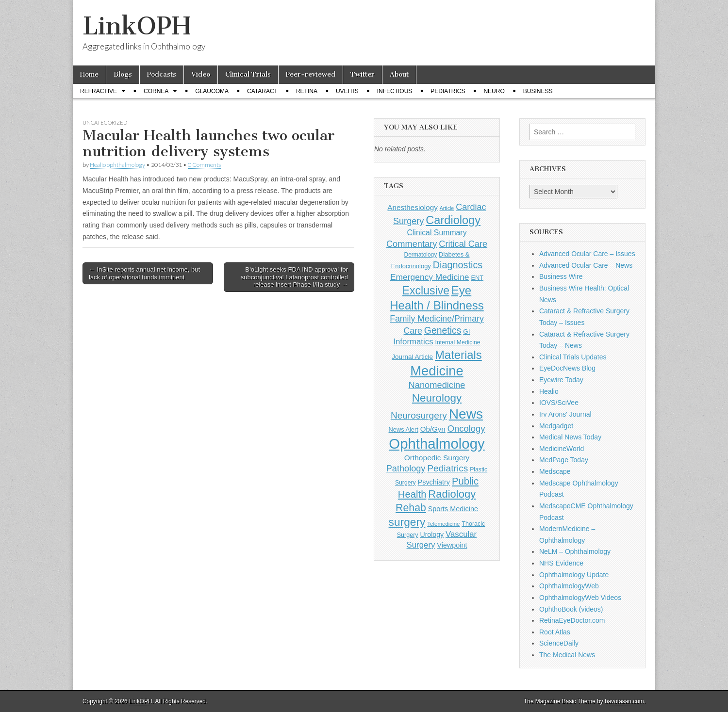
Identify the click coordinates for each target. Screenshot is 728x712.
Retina (307, 91)
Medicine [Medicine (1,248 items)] (437, 371)
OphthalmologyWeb (569, 586)
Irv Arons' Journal (565, 414)
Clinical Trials (248, 74)
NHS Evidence (561, 563)
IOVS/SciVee (559, 403)
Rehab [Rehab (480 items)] (411, 508)
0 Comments (204, 165)
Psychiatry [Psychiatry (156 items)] (434, 482)
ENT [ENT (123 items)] (477, 278)
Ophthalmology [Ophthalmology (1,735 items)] (437, 444)
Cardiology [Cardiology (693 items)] (453, 220)
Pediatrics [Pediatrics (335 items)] (447, 468)
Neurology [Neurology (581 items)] (437, 398)
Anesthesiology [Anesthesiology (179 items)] (412, 207)
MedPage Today (564, 460)
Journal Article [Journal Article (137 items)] (412, 357)
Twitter (363, 74)
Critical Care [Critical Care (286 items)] (463, 244)
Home (89, 74)
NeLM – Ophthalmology (575, 551)
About (399, 74)
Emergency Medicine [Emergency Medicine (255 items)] (430, 277)
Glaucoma (212, 91)
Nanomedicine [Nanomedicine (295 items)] (437, 385)
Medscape (555, 471)
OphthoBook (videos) (571, 609)
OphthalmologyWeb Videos (580, 598)
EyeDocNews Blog (567, 368)
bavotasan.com (624, 701)
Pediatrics (448, 91)
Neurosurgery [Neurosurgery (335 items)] (419, 415)
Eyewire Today (561, 380)
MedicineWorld (562, 449)
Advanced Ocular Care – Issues (587, 254)
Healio (549, 391)
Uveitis (347, 91)
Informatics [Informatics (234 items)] (413, 342)
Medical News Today (570, 437)
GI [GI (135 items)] (466, 332)
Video (201, 74)
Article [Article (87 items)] (447, 208)
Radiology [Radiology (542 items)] (452, 494)
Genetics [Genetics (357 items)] (443, 330)
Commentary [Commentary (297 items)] (412, 244)
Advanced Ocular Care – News (586, 265)
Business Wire (561, 276)
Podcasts (162, 74)
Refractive (99, 91)
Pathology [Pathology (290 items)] (406, 469)
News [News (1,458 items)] (466, 414)
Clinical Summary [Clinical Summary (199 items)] (437, 233)
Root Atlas (555, 632)
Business (538, 91)
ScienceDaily (559, 643)
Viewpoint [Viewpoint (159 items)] (452, 545)
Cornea (156, 91)
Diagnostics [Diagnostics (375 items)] (458, 265)
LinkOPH (137, 26)
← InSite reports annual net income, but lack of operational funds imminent (144, 273)
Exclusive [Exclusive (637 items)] (426, 291)
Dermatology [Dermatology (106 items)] (421, 255)
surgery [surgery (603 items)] (407, 522)
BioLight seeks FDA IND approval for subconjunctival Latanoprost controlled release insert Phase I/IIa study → (294, 277)
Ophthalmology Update (574, 575)
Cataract (262, 91)
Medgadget (556, 426)
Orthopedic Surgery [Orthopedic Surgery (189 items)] (437, 458)
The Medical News (567, 655)
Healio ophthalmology (117, 165)
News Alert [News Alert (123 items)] (404, 429)
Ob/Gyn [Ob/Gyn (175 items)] (433, 429)
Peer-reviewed (311, 74)
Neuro (494, 91)
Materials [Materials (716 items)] (458, 355)
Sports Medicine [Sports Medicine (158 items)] (453, 509)
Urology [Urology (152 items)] (432, 534)
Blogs (123, 74)
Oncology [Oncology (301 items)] (466, 429)
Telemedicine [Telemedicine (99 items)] (443, 524)
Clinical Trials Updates (573, 357)
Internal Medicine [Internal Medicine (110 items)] (458, 342)
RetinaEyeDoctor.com (572, 620)
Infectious (395, 91)
